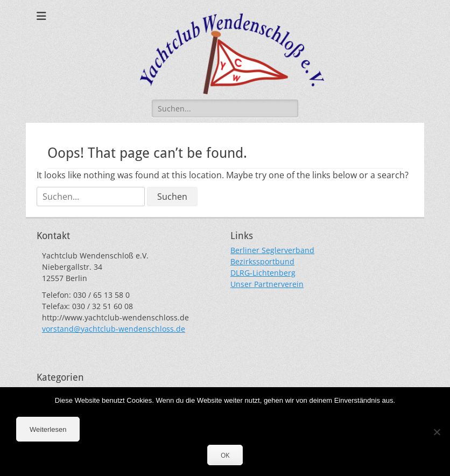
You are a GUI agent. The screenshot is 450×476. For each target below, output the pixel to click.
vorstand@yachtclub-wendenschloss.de (114, 329)
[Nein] (437, 432)
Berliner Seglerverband (272, 250)
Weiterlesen (48, 429)
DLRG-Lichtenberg (263, 273)
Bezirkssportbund (262, 261)
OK (225, 455)
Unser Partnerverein (267, 284)
